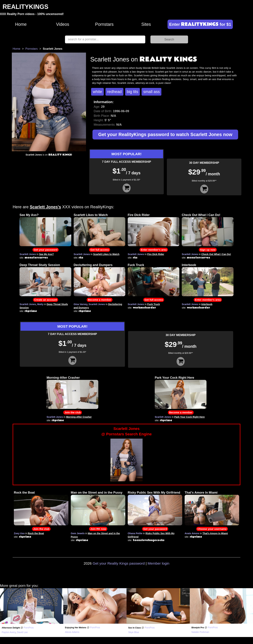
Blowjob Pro (198, 628)
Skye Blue (134, 632)
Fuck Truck (136, 265)
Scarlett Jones (28, 254)
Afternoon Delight (11, 628)
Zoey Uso (19, 533)
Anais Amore (192, 533)
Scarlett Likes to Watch (91, 215)
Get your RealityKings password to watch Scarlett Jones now (165, 135)
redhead (114, 92)
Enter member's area (154, 250)
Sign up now (208, 250)
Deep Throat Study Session (40, 265)
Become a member (100, 300)
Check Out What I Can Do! (201, 215)
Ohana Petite (135, 533)
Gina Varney (81, 304)
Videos (63, 24)
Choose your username (212, 529)
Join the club (73, 412)
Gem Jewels (78, 533)
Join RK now (98, 529)
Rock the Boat (24, 493)
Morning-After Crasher (63, 378)
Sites (146, 24)
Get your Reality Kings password (119, 563)
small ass (151, 92)
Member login (159, 563)
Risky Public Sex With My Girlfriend (154, 493)
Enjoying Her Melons (76, 628)
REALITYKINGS (25, 7)
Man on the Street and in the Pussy (97, 493)
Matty (40, 304)
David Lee (22, 632)
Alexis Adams (72, 632)
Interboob (189, 265)
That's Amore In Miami (201, 493)
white (97, 92)
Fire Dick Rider (139, 215)
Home (21, 24)
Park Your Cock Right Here (174, 378)
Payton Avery (9, 632)
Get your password (46, 250)
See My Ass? (29, 215)
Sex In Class (135, 628)
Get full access (100, 250)
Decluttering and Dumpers (93, 265)
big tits (133, 92)
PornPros (29, 628)
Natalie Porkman (200, 632)
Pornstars (104, 24)
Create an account (46, 300)
